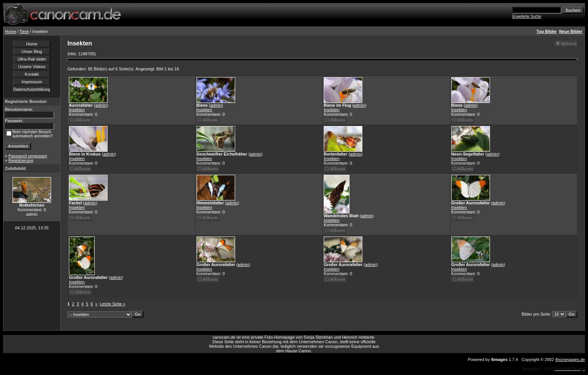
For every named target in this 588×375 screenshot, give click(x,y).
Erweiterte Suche (527, 16)
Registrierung (21, 160)
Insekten (77, 110)
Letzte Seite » (113, 304)
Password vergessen (28, 156)
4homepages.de (570, 359)
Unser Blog (32, 51)
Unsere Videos (32, 67)
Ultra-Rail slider (32, 59)
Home (10, 31)
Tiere (24, 31)
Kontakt (32, 74)
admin (101, 105)
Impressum (32, 82)
